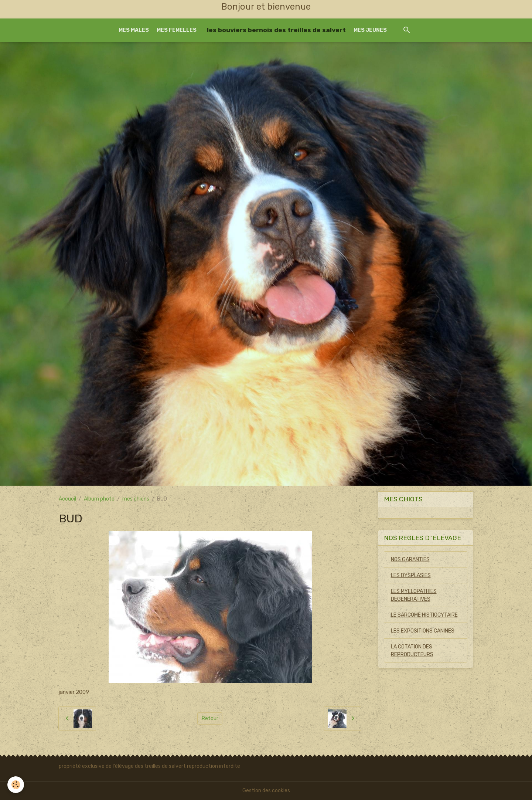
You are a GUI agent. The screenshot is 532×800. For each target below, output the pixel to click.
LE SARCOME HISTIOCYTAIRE (424, 615)
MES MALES (134, 30)
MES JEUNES (370, 30)
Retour (210, 718)
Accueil (67, 499)
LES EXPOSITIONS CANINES (423, 631)
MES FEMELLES (177, 30)
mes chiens (136, 499)
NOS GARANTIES (410, 560)
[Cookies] (16, 785)
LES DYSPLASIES (411, 575)
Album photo (99, 499)
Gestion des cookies (266, 791)
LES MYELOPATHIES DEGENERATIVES (414, 595)
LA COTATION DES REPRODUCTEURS (412, 651)
